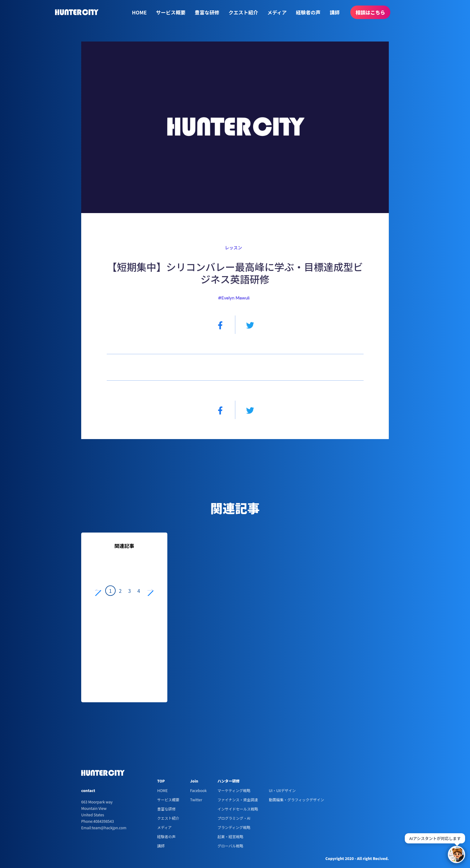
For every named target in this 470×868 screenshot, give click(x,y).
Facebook (198, 790)
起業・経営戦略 (230, 836)
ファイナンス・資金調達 (238, 800)
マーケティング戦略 (234, 790)
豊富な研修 (207, 12)
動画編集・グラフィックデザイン (297, 800)
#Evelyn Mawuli (234, 298)
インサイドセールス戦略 (238, 809)
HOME (139, 12)
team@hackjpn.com (109, 828)
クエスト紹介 (243, 12)
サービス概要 (171, 12)
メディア (277, 12)
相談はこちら (370, 12)
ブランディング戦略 (234, 827)
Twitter (196, 800)
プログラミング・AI (234, 818)
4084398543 (104, 821)
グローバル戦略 (230, 846)
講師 (335, 12)
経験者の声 (308, 12)
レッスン (233, 248)
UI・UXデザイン (282, 790)
